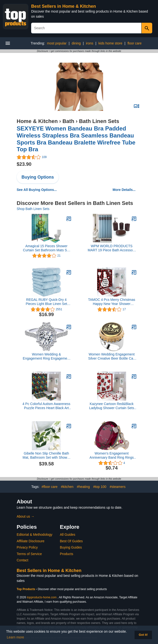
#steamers (118, 487)
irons (90, 43)
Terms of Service (29, 554)
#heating (83, 487)
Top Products (26, 589)
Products (67, 554)
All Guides (68, 535)
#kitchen (67, 487)
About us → (25, 516)
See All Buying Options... (37, 190)
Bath (68, 121)
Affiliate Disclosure (31, 541)
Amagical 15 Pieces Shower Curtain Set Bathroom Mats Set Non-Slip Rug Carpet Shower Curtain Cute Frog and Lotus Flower (46, 248)
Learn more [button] (15, 637)
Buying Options (38, 177)
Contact (22, 560)
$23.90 (24, 164)
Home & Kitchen (37, 121)
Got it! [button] (143, 635)
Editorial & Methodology (35, 535)
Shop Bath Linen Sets (33, 209)
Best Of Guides (71, 541)
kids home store (110, 43)
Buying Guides (71, 547)
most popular (57, 43)
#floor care (50, 487)
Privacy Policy (27, 547)
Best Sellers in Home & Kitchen (64, 6)
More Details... (124, 190)
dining (76, 43)
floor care (135, 43)
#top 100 (100, 487)
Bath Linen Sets (99, 121)
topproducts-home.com (42, 597)
